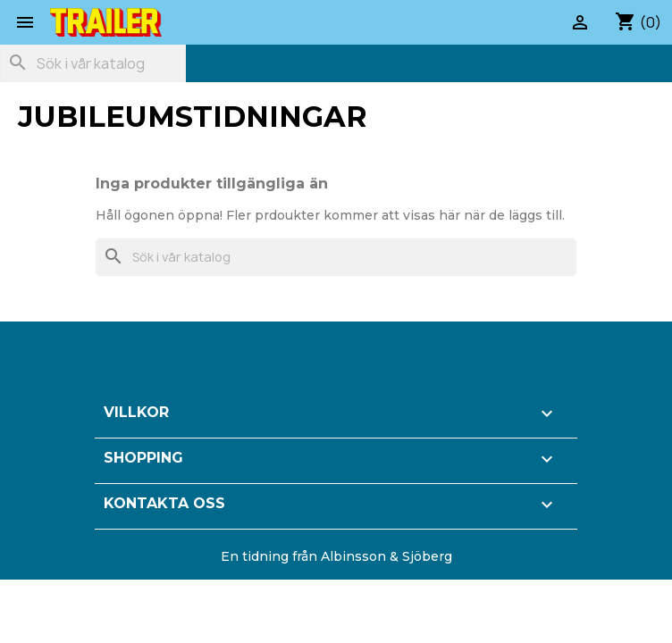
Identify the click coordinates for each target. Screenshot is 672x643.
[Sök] (93, 63)
